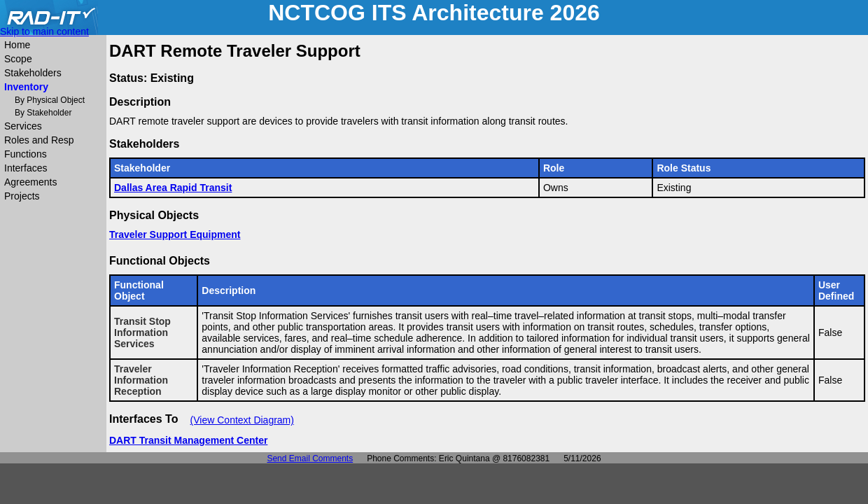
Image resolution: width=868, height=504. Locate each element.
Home (17, 45)
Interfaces (26, 168)
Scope (18, 59)
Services (23, 126)
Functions (26, 154)
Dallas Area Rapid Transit (173, 188)
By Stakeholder (43, 113)
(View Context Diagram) (242, 420)
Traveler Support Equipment (175, 234)
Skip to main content (44, 31)
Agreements (30, 182)
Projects (22, 196)
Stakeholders (33, 73)
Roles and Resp (39, 140)
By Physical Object (50, 100)
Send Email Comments (310, 458)
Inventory (26, 87)
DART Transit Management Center (188, 440)
